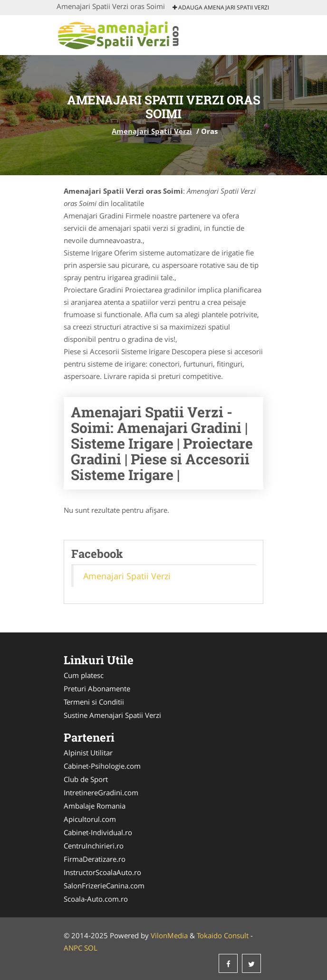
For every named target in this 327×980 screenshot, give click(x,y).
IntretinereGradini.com (101, 792)
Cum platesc (84, 675)
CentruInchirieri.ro (94, 846)
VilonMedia (169, 935)
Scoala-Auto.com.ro (96, 899)
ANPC (73, 948)
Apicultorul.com (90, 819)
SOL (91, 948)
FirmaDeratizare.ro (95, 859)
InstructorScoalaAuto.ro (102, 872)
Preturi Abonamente (97, 688)
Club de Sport (86, 779)
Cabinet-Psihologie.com (102, 766)
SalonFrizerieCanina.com (104, 886)
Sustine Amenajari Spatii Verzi (112, 715)
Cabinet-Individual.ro (98, 832)
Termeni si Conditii (94, 702)
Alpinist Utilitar (88, 753)
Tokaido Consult (223, 935)
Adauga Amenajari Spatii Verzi (221, 7)
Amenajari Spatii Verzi (152, 131)
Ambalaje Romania (95, 806)
